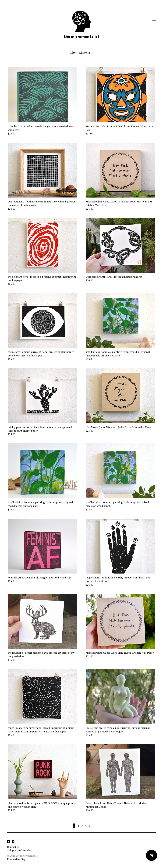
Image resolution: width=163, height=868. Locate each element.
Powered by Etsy (16, 859)
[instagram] (13, 841)
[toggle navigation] (154, 21)
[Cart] (152, 855)
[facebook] (8, 841)
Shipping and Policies (19, 850)
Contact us (13, 847)
